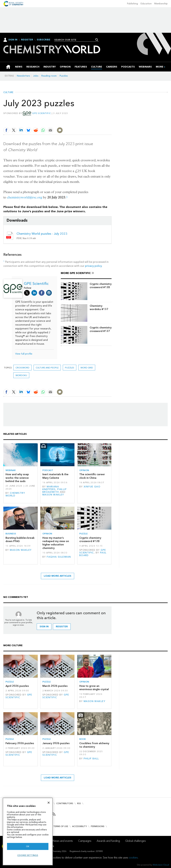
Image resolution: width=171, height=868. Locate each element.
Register (27, 40)
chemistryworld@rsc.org (25, 197)
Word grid (87, 368)
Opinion (84, 470)
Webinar (11, 470)
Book (83, 739)
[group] (160, 67)
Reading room (49, 76)
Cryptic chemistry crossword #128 (101, 286)
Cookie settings (28, 855)
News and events (63, 841)
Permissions (98, 826)
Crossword (22, 368)
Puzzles (64, 76)
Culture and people (47, 368)
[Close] (49, 803)
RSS (79, 803)
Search (97, 40)
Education (146, 4)
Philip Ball (91, 759)
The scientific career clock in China (92, 476)
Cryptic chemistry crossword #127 (101, 329)
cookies (133, 858)
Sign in (44, 627)
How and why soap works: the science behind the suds (17, 478)
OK (28, 846)
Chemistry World (15, 494)
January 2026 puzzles (56, 743)
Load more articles (58, 576)
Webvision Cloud (161, 865)
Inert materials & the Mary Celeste (55, 476)
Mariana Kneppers (51, 488)
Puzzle (83, 534)
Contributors (65, 803)
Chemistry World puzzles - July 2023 (42, 234)
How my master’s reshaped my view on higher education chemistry (56, 543)
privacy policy (93, 266)
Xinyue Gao (92, 487)
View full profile (24, 354)
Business (11, 534)
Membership (161, 4)
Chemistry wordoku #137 (99, 307)
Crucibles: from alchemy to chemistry (94, 745)
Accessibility (79, 826)
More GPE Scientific (76, 273)
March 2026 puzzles (55, 686)
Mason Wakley (53, 495)
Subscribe (44, 40)
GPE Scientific (42, 113)
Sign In (13, 40)
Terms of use (61, 826)
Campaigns (85, 841)
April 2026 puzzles (17, 686)
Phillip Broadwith (55, 491)
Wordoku (21, 375)
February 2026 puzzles (20, 743)
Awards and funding (108, 841)
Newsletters (23, 76)
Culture (8, 92)
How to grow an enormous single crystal (94, 688)
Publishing (133, 4)
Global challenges (136, 841)
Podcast (48, 470)
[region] (28, 831)
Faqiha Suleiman (59, 557)
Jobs (36, 76)
